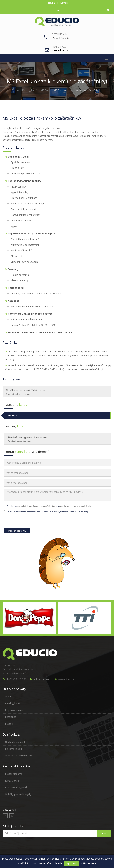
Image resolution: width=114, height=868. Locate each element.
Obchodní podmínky (16, 742)
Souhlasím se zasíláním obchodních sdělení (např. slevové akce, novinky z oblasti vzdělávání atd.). (46, 512)
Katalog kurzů (30, 90)
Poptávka (50, 3)
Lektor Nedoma (14, 774)
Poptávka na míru (15, 710)
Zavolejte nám (59, 34)
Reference (11, 717)
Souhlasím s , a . (48, 506)
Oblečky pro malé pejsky (18, 794)
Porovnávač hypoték (16, 787)
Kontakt (64, 3)
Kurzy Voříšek (13, 781)
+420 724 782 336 (17, 679)
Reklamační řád (13, 749)
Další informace (88, 863)
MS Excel (45, 90)
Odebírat (104, 833)
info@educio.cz (42, 679)
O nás (8, 696)
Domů (15, 90)
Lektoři (9, 724)
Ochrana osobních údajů (18, 756)
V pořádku (71, 864)
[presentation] (30, 522)
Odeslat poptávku (17, 531)
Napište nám (60, 47)
